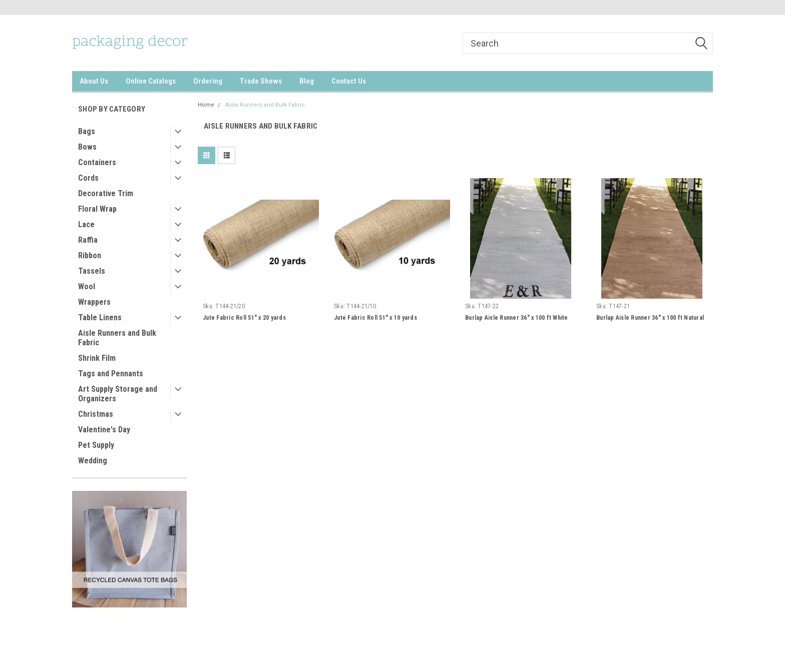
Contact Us (349, 81)
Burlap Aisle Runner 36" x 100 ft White (517, 318)
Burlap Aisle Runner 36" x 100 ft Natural (650, 318)
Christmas (96, 414)
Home (206, 105)
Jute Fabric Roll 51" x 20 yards (244, 318)
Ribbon (90, 255)
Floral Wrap (97, 209)
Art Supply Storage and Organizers (118, 394)
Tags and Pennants (111, 374)
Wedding (93, 461)
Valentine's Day (104, 430)
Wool (87, 286)
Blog (307, 81)
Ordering (208, 81)
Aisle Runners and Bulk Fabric (117, 338)
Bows (87, 147)
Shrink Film (97, 358)
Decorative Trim (106, 193)
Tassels (92, 271)
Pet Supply (96, 445)
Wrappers (94, 302)
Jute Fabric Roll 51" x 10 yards (375, 318)
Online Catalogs (151, 81)
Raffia (88, 240)
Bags (87, 131)
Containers (97, 162)
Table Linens (100, 317)
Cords (88, 178)
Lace (86, 224)
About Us (94, 81)
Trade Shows (261, 81)
